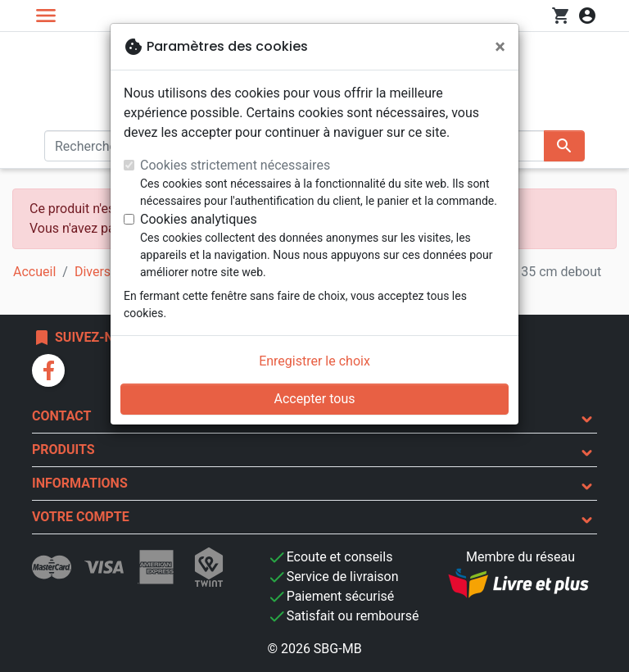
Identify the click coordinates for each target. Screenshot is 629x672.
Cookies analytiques (199, 219)
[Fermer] (500, 47)
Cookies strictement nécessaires (235, 165)
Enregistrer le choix (314, 361)
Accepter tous (314, 399)
